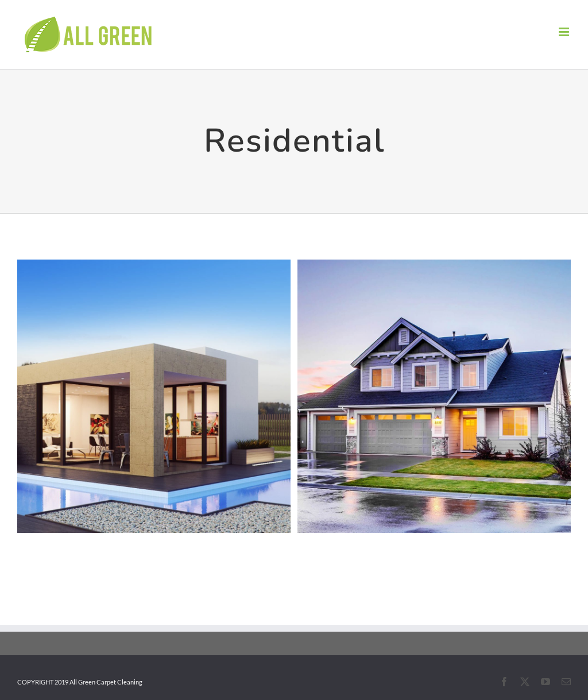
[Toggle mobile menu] (565, 32)
